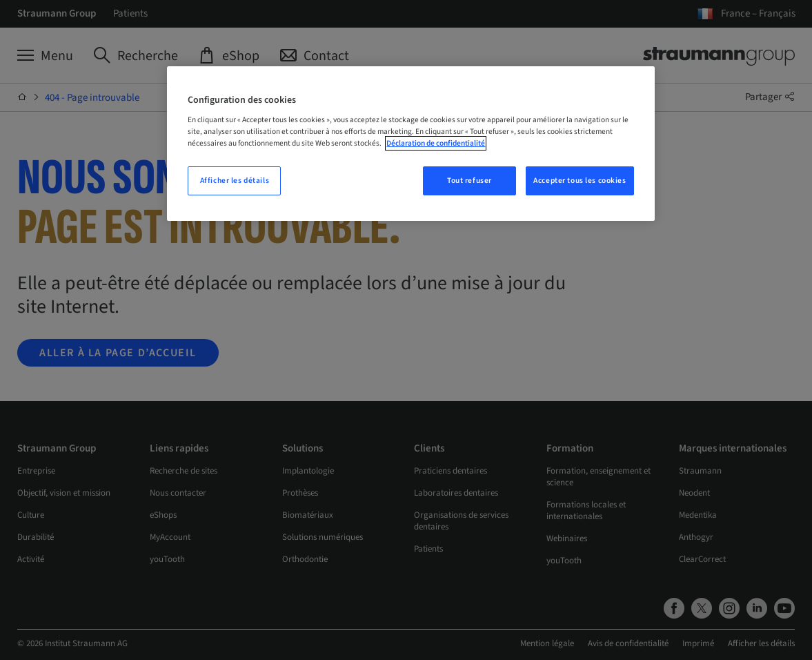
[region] (410, 144)
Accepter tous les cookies (580, 181)
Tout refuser (469, 181)
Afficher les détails (235, 181)
